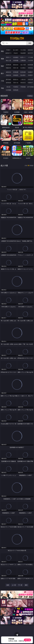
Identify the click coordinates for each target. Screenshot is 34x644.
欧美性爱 (30, 65)
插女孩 (8, 87)
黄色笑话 (23, 83)
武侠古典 (30, 79)
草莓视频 (23, 87)
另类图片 (30, 75)
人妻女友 (23, 79)
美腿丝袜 (8, 75)
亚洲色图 (16, 72)
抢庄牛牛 (30, 53)
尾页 (26, 585)
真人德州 (16, 50)
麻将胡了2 (8, 53)
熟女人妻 (8, 60)
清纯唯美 (16, 75)
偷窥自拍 (8, 72)
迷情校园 (8, 83)
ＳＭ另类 (30, 60)
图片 (2, 73)
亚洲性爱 (8, 65)
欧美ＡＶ (23, 57)
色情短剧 (16, 90)
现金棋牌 (23, 53)
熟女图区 (23, 75)
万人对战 (23, 50)
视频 (2, 59)
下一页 (20, 585)
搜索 (30, 43)
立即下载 (27, 640)
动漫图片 (30, 72)
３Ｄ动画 (30, 57)
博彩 (2, 51)
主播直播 (23, 60)
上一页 (14, 585)
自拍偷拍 (16, 57)
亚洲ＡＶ (8, 57)
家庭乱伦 (16, 79)
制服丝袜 (8, 68)
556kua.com (17, 38)
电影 (2, 66)
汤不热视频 (30, 87)
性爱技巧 (30, 83)
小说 (2, 81)
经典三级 (16, 68)
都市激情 (8, 79)
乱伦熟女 (23, 68)
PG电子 (8, 50)
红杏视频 (8, 90)
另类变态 (30, 68)
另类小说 (16, 83)
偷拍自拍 (16, 65)
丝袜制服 (16, 60)
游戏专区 (30, 50)
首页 (8, 585)
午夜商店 (16, 87)
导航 (2, 88)
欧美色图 (23, 72)
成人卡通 (23, 65)
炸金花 (16, 53)
